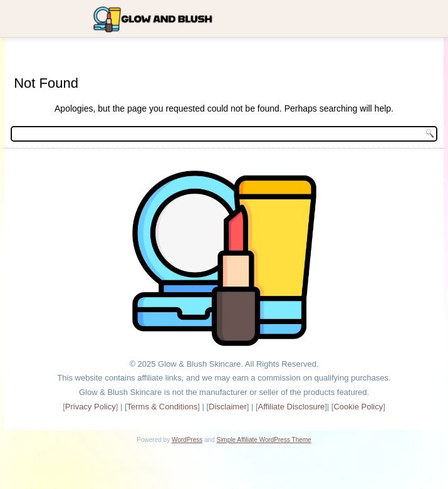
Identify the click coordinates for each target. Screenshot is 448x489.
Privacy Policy (91, 407)
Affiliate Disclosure (292, 407)
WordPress (187, 440)
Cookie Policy (358, 407)
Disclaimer (228, 407)
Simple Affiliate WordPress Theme (263, 440)
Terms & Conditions (163, 407)
